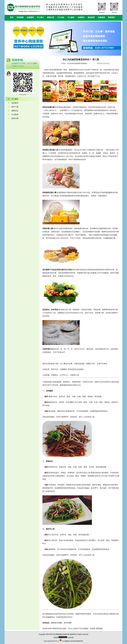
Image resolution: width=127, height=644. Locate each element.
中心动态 (61, 17)
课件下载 (15, 107)
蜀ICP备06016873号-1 (51, 641)
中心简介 (40, 17)
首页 (12, 17)
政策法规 (15, 118)
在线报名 (81, 17)
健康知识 (15, 111)
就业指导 (91, 17)
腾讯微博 (81, 63)
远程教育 (15, 103)
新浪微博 (75, 63)
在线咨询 (101, 17)
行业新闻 (15, 114)
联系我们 (112, 17)
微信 (86, 63)
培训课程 (20, 17)
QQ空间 (70, 63)
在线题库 (30, 17)
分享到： (64, 63)
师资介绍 (51, 17)
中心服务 (71, 17)
